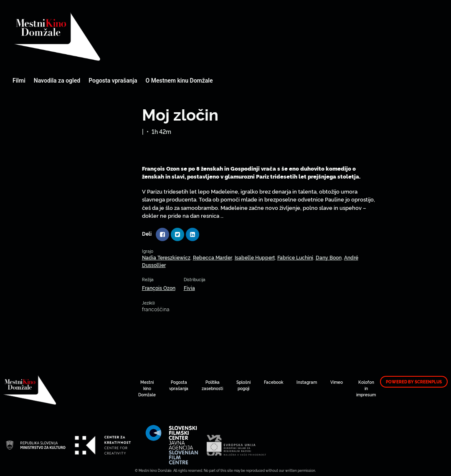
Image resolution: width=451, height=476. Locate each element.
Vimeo (337, 382)
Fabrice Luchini (295, 257)
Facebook (274, 382)
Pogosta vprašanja (113, 81)
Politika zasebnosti (212, 385)
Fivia (189, 288)
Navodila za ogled (57, 81)
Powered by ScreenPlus (414, 382)
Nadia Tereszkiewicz (166, 257)
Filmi (19, 81)
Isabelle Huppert (255, 257)
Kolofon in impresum (366, 388)
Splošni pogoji (243, 385)
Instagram (307, 382)
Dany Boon (329, 257)
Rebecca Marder (213, 257)
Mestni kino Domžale (102, 37)
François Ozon (159, 288)
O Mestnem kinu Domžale (179, 81)
